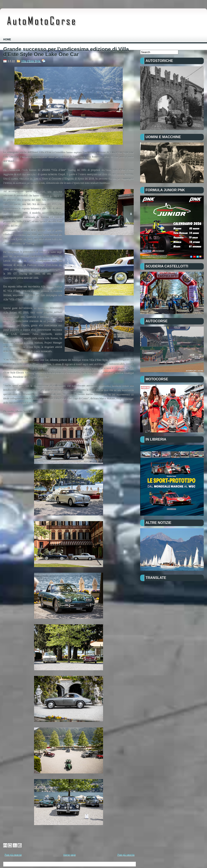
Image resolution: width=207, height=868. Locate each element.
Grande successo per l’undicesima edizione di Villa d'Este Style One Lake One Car (66, 52)
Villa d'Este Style (31, 61)
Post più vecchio (126, 855)
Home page (70, 855)
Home (7, 40)
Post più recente (13, 855)
